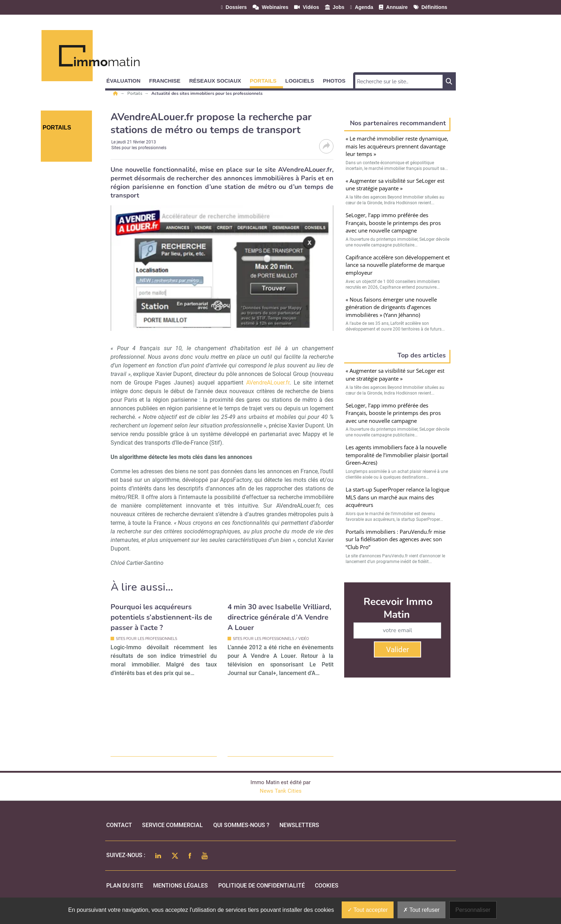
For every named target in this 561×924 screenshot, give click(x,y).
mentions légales (181, 886)
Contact (119, 825)
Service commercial (172, 825)
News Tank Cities (281, 791)
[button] (126, 79)
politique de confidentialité (262, 886)
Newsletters (299, 825)
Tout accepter (368, 910)
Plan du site (125, 886)
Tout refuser (421, 910)
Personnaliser (473, 910)
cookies (327, 886)
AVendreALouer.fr (268, 383)
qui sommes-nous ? (241, 825)
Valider (397, 650)
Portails (135, 93)
